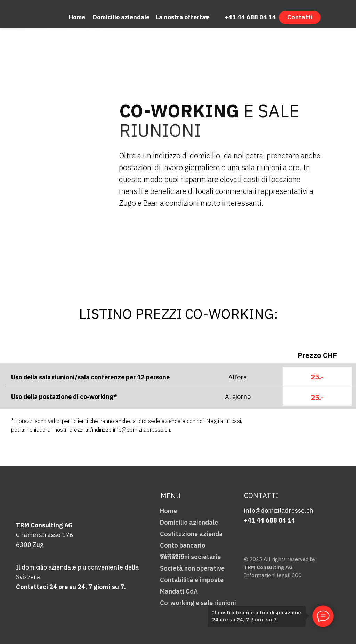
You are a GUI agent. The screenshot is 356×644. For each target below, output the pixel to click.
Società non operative (192, 568)
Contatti (300, 17)
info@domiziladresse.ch (279, 511)
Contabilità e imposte (192, 580)
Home (77, 17)
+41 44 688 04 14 (250, 17)
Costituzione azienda (191, 534)
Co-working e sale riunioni (198, 603)
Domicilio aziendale (121, 17)
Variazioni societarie (190, 557)
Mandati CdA (179, 591)
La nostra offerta (181, 17)
